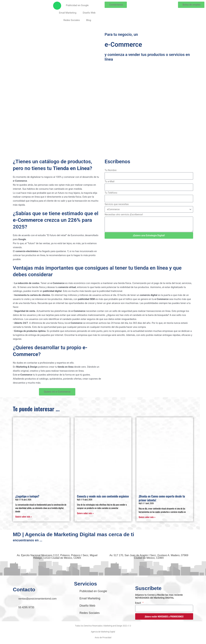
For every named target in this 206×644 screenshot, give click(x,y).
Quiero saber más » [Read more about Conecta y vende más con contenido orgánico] (85, 513)
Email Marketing (68, 13)
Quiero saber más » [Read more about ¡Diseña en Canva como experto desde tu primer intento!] (147, 517)
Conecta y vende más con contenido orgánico (103, 496)
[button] (103, 627)
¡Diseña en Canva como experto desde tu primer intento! (162, 498)
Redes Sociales (72, 20)
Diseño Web (89, 13)
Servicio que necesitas (117, 204)
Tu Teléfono (111, 193)
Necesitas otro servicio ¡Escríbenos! (124, 215)
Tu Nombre (111, 170)
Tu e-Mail (110, 181)
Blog (89, 20)
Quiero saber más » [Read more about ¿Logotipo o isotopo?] (24, 516)
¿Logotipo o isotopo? (27, 496)
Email (139, 603)
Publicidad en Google (77, 5)
